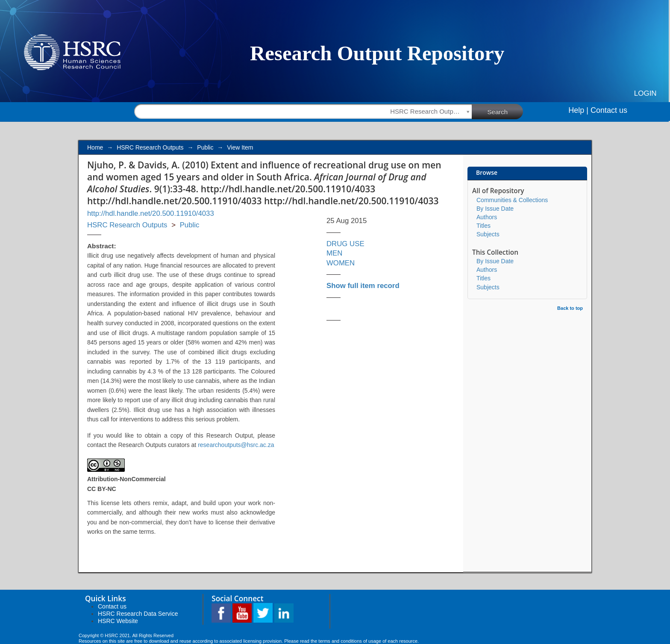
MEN (334, 253)
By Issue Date (495, 209)
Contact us (609, 110)
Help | (578, 110)
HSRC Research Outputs (150, 147)
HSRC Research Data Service (138, 614)
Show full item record (363, 286)
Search (505, 111)
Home (95, 147)
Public (205, 147)
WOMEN (341, 263)
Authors (487, 217)
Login (645, 93)
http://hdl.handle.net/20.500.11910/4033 (151, 213)
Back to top (570, 308)
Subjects (488, 234)
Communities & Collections (512, 200)
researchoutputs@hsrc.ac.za (236, 445)
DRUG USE (345, 244)
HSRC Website (118, 621)
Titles (483, 226)
